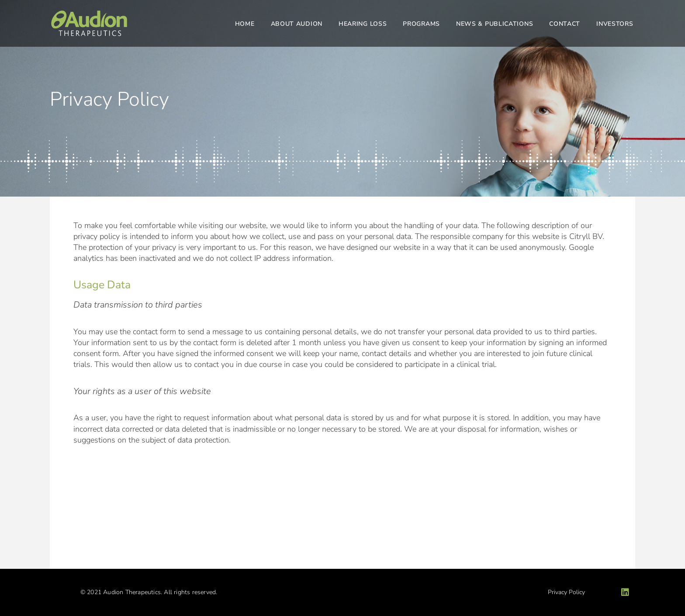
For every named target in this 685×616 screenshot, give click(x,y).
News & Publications (495, 24)
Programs (421, 24)
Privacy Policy (566, 592)
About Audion (297, 24)
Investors (615, 24)
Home (245, 24)
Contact (565, 24)
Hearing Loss (363, 24)
